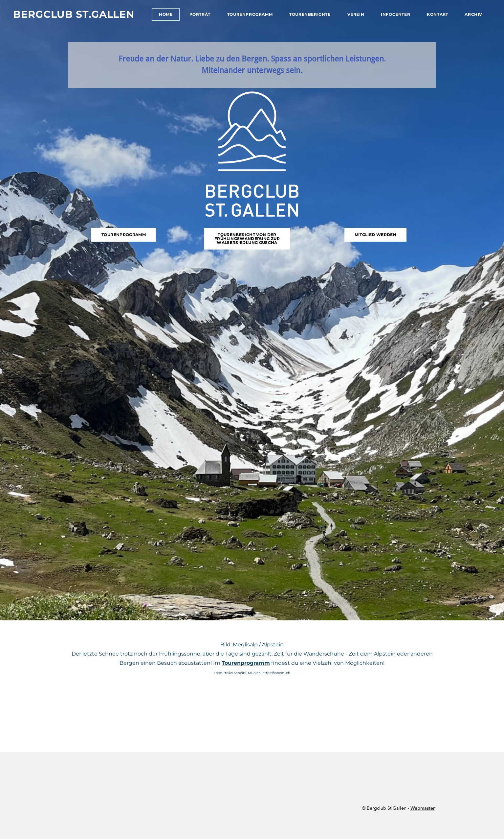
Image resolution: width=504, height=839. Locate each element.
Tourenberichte (310, 14)
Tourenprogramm (250, 14)
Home (166, 14)
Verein (356, 14)
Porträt (200, 14)
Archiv (473, 14)
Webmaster (423, 808)
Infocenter (395, 14)
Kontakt (437, 14)
